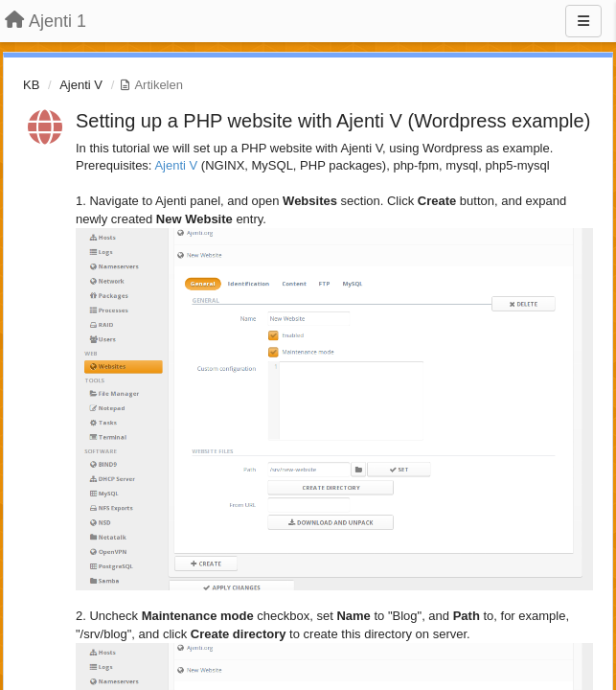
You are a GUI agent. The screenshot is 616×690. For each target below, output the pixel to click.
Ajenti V (81, 85)
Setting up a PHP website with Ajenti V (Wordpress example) (333, 121)
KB (31, 85)
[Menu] (583, 21)
